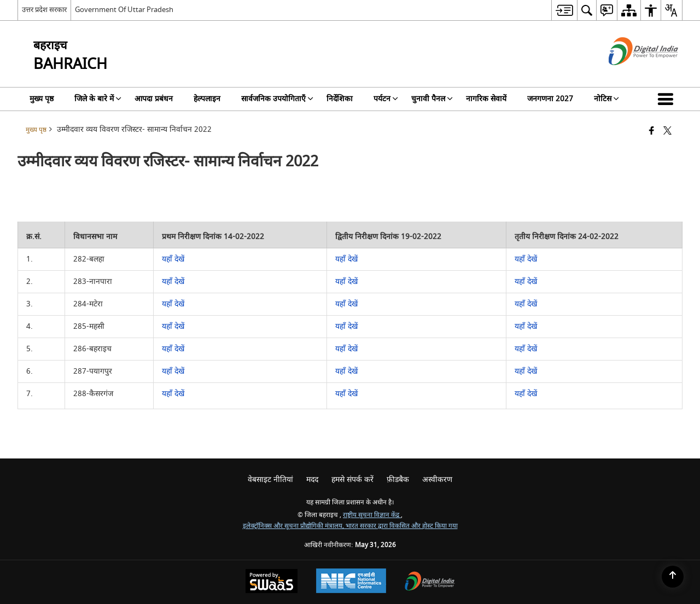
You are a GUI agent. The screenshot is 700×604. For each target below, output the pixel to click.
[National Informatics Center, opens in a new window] (351, 582)
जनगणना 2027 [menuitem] (550, 99)
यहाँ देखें (173, 259)
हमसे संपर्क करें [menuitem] (352, 480)
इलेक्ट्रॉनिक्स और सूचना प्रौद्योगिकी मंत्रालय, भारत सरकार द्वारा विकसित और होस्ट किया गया (350, 526)
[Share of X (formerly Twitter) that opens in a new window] (667, 132)
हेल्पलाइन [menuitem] (207, 99)
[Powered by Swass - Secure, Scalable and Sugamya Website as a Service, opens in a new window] (272, 582)
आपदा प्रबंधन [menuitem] (154, 99)
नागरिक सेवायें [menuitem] (486, 99)
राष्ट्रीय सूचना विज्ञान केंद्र (372, 515)
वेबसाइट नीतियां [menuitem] (270, 480)
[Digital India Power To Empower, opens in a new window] (430, 582)
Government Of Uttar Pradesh (124, 10)
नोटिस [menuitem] (606, 99)
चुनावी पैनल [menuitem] (432, 99)
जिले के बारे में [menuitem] (98, 99)
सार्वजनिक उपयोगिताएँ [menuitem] (277, 99)
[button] (668, 99)
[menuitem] (564, 10)
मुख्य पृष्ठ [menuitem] (42, 99)
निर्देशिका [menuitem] (340, 99)
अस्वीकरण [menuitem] (437, 480)
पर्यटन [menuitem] (386, 99)
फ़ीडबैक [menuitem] (398, 480)
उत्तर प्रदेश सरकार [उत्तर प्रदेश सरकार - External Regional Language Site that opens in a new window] (44, 10)
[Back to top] (673, 577)
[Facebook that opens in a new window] (652, 132)
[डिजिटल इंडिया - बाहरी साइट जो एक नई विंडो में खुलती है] (630, 75)
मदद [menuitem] (312, 480)
